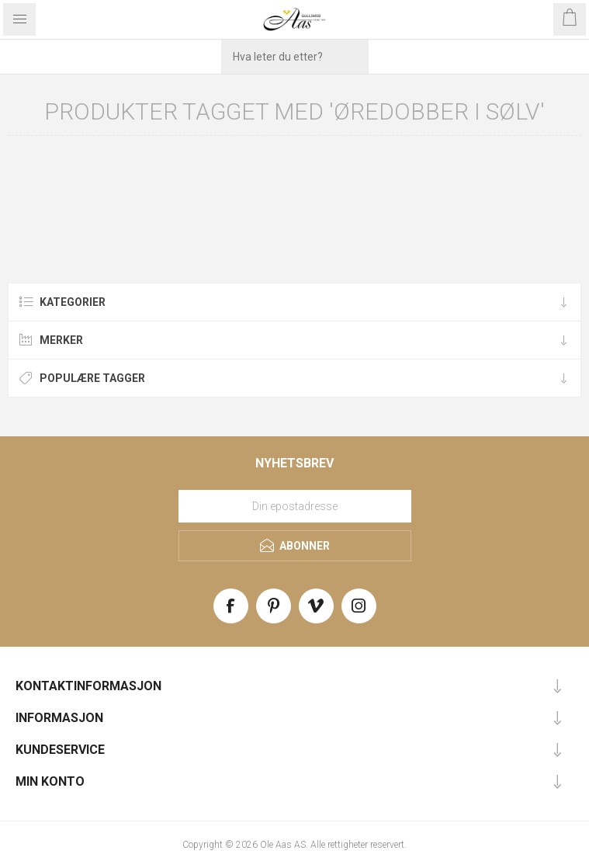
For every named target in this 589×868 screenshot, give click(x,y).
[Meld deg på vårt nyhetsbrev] (295, 506)
